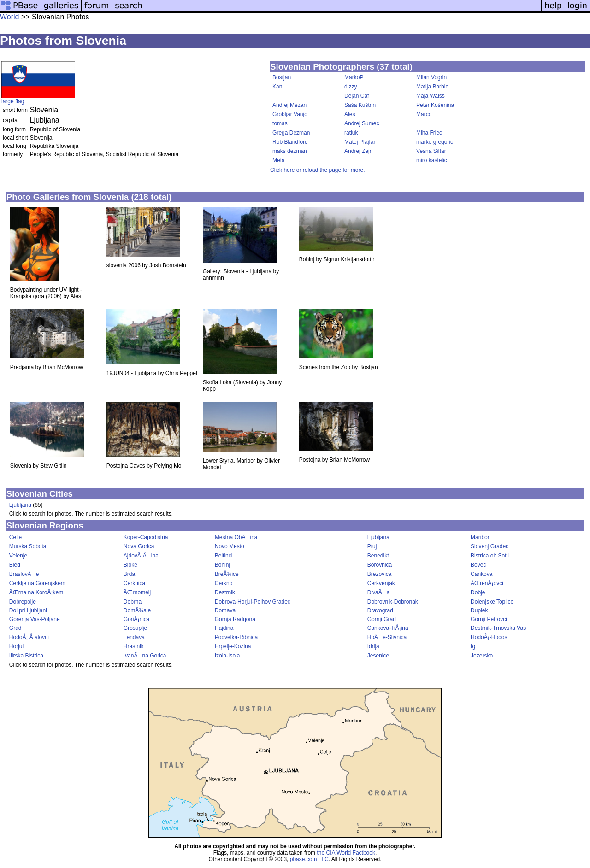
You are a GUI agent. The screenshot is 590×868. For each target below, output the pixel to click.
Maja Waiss (431, 96)
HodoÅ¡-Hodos (489, 637)
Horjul (16, 646)
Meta (279, 160)
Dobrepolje (23, 602)
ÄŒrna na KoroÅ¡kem (36, 592)
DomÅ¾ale (137, 610)
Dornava (225, 610)
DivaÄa (379, 592)
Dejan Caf (357, 96)
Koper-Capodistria (146, 537)
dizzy (351, 87)
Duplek (479, 610)
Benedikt (378, 556)
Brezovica (380, 574)
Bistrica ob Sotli (490, 556)
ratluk (351, 133)
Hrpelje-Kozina (233, 646)
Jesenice (378, 656)
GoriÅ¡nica (137, 619)
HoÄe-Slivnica (387, 637)
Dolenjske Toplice (492, 602)
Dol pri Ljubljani (28, 610)
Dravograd (380, 610)
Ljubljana (20, 505)
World (10, 17)
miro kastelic (432, 160)
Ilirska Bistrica (26, 656)
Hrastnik (134, 646)
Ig (473, 646)
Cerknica (134, 583)
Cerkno (224, 583)
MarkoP (354, 77)
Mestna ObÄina (236, 537)
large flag (13, 101)
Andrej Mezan (289, 105)
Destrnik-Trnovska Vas (498, 628)
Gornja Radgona (235, 619)
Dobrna (133, 602)
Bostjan (282, 77)
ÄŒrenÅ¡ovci (487, 583)
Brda (129, 574)
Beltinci (224, 556)
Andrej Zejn (358, 151)
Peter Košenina (435, 105)
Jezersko (482, 656)
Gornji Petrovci (489, 619)
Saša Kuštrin (360, 105)
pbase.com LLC (309, 859)
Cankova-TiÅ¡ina (388, 628)
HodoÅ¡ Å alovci (29, 637)
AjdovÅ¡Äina (141, 556)
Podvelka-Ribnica (236, 637)
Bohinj (222, 565)
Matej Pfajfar (360, 142)
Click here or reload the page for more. (317, 170)
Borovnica (380, 565)
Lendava (134, 637)
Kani (278, 87)
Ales (350, 114)
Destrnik (225, 592)
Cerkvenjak (381, 583)
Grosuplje (135, 628)
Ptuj (372, 546)
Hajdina (224, 628)
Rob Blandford (290, 142)
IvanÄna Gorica (145, 656)
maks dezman (290, 151)
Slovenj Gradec (490, 546)
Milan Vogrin (431, 77)
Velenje (18, 556)
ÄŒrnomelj (137, 592)
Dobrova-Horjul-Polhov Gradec (253, 602)
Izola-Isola (227, 656)
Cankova (481, 574)
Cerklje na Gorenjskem (37, 583)
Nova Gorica (139, 546)
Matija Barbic (432, 87)
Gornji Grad (382, 619)
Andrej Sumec (362, 123)
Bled (15, 565)
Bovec (478, 565)
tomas (280, 123)
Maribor (480, 537)
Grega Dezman (291, 133)
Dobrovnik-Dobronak (393, 602)
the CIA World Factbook (346, 853)
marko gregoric (435, 142)
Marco (424, 114)
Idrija (373, 646)
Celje (15, 537)
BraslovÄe (24, 574)
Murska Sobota (28, 546)
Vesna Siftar (431, 151)
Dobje (478, 592)
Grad (15, 628)
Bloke (130, 565)
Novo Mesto (230, 546)
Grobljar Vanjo (290, 114)
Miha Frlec (429, 133)
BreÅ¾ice (227, 574)
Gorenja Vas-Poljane (35, 619)
